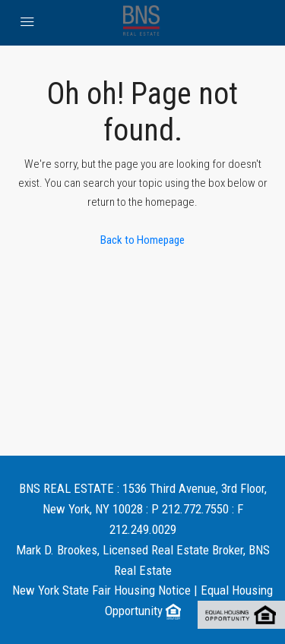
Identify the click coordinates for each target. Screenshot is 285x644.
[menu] (27, 23)
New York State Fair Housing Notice (101, 590)
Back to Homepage (142, 240)
